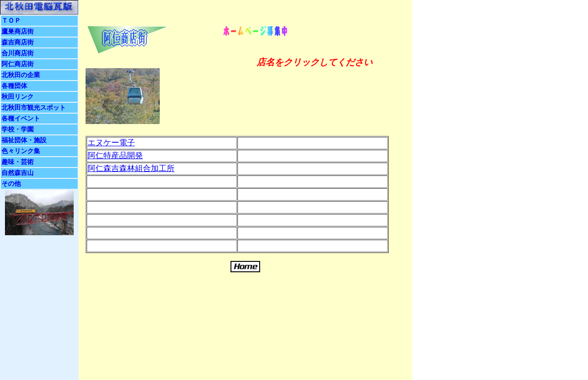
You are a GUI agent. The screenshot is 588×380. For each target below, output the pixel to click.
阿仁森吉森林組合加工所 (131, 168)
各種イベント (21, 118)
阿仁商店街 (18, 64)
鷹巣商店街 (18, 31)
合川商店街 (18, 53)
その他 (11, 184)
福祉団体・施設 (24, 140)
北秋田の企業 (21, 75)
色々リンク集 (21, 151)
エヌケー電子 (111, 143)
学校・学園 (18, 129)
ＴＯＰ (11, 21)
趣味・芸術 (18, 162)
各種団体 (14, 86)
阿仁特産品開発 (115, 155)
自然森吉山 (18, 173)
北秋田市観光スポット (34, 107)
